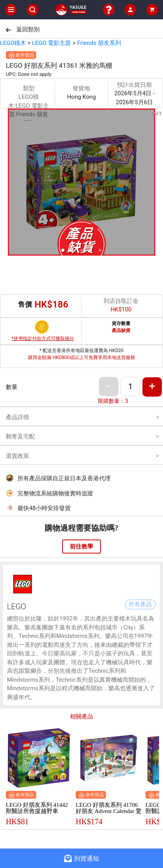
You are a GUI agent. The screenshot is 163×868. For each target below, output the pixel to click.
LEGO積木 (13, 43)
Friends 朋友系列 (99, 43)
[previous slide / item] (5, 183)
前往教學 (81, 547)
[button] (63, 250)
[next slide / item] (158, 183)
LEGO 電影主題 (51, 43)
